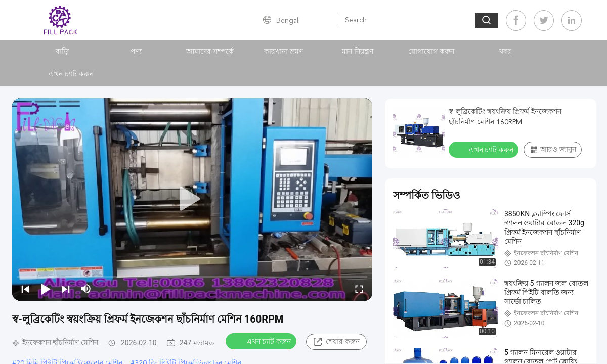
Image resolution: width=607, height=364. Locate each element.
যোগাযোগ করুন (431, 52)
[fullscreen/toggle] (359, 289)
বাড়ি (62, 52)
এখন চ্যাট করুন (71, 74)
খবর (505, 52)
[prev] (25, 289)
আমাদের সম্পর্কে (210, 52)
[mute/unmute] (86, 289)
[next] (66, 289)
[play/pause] (46, 289)
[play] (192, 199)
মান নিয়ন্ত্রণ (358, 52)
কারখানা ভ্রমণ (284, 52)
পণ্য (136, 52)
